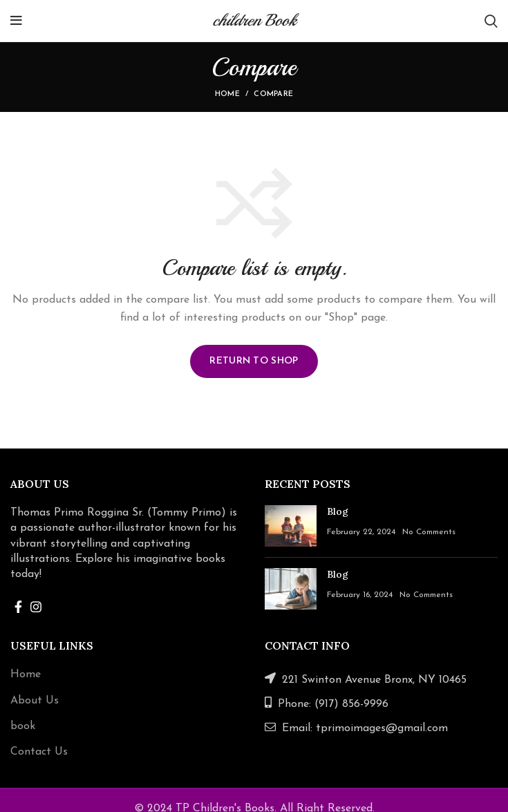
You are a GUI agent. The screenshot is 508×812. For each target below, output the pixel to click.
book (23, 726)
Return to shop (254, 361)
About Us (35, 701)
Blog (338, 511)
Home (227, 94)
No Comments (429, 532)
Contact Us (39, 752)
